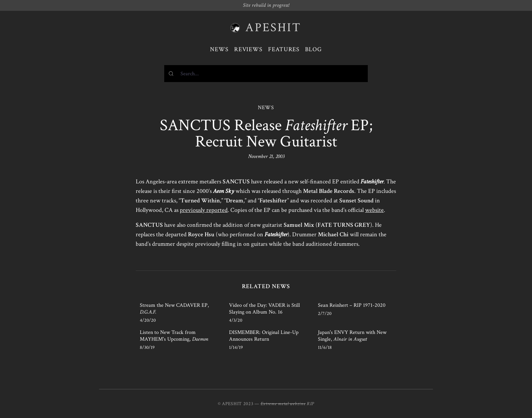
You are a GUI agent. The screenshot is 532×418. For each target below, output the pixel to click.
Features (284, 49)
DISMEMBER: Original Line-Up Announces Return (264, 336)
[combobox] (266, 74)
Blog (313, 49)
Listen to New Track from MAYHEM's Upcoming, (174, 336)
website (374, 210)
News (219, 49)
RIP (310, 404)
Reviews (248, 49)
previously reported (204, 210)
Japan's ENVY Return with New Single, (352, 336)
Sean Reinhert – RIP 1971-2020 (352, 305)
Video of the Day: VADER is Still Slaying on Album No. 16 (264, 309)
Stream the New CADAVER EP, (174, 309)
